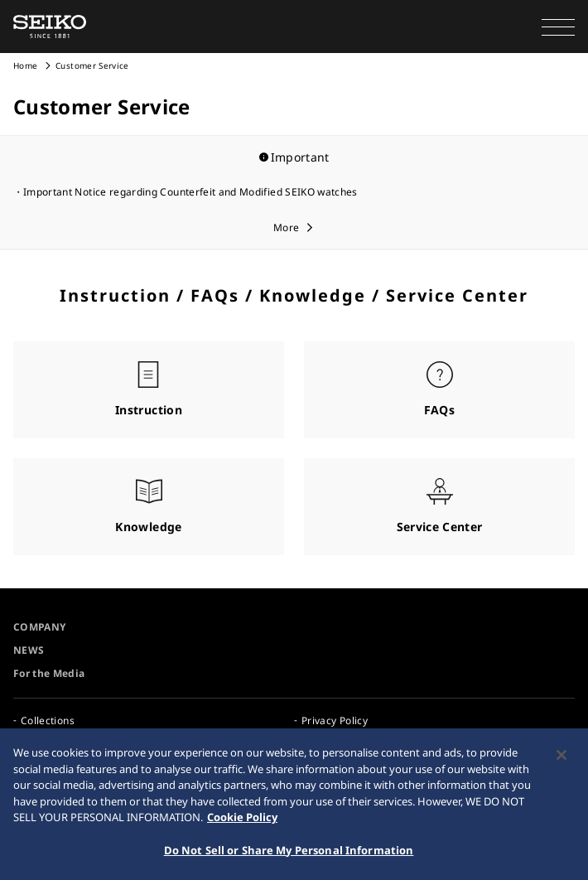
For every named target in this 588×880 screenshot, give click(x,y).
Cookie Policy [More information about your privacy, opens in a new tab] (242, 821)
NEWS (29, 650)
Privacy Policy (335, 720)
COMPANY (39, 627)
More (286, 227)
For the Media (49, 673)
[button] (558, 27)
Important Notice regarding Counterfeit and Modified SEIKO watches (190, 192)
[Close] (561, 759)
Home (25, 65)
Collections (48, 720)
